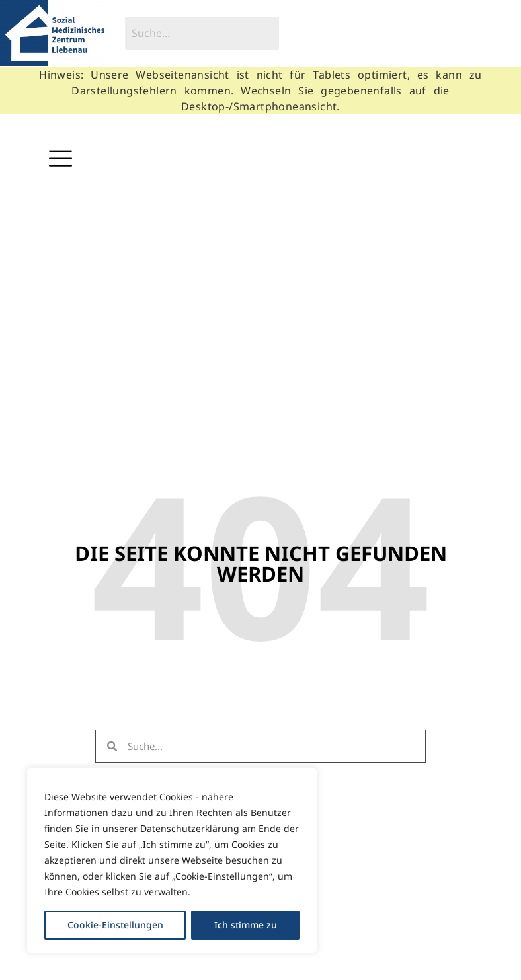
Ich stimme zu (246, 925)
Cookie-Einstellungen (115, 925)
